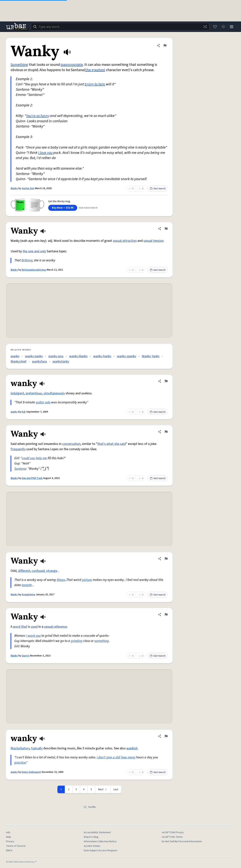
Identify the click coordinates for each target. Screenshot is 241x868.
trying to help (95, 84)
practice (20, 763)
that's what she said (112, 444)
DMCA (9, 851)
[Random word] (205, 27)
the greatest (95, 70)
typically (37, 748)
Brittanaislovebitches (34, 270)
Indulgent (17, 393)
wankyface (39, 362)
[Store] (215, 27)
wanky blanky (78, 356)
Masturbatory (20, 748)
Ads (8, 832)
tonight (27, 585)
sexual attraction (125, 241)
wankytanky (61, 362)
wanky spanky (127, 356)
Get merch (158, 189)
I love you (45, 153)
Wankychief (18, 362)
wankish (132, 748)
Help (9, 837)
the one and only (34, 251)
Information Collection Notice (100, 841)
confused (38, 571)
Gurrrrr (26, 656)
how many (128, 757)
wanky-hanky (102, 356)
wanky (15, 356)
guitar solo (43, 402)
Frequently (18, 449)
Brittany (27, 260)
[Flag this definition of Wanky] (165, 46)
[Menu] (232, 27)
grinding (77, 641)
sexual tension (154, 241)
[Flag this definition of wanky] (166, 381)
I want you (34, 636)
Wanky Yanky (151, 356)
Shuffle (89, 807)
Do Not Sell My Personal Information (182, 841)
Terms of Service (16, 846)
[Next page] (103, 789)
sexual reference (56, 627)
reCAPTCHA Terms (172, 837)
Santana (20, 469)
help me (41, 458)
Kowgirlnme (29, 595)
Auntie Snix (28, 188)
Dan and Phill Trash (32, 478)
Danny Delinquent (31, 772)
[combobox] (120, 27)
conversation (71, 444)
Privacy (10, 841)
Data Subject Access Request (100, 851)
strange (52, 571)
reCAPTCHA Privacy (173, 832)
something (102, 641)
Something (19, 65)
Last (116, 789)
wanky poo (56, 356)
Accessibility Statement (97, 832)
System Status (92, 846)
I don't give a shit (109, 757)
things (61, 580)
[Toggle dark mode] (223, 27)
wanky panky (34, 356)
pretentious (34, 393)
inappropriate (72, 65)
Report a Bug (91, 837)
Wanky (14, 188)
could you (28, 458)
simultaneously (54, 393)
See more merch (88, 208)
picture (87, 580)
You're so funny (38, 116)
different (24, 571)
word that (20, 627)
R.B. (24, 412)
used (34, 627)
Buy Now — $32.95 (63, 208)
